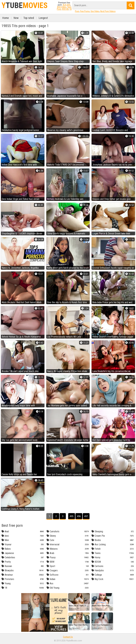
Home (6, 18)
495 (72, 516)
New (16, 18)
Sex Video (95, 11)
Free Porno (85, 11)
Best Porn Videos (108, 11)
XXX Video (62, 7)
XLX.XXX (67, 5)
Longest (43, 18)
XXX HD (65, 9)
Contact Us (68, 637)
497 (86, 516)
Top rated (29, 18)
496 (79, 516)
